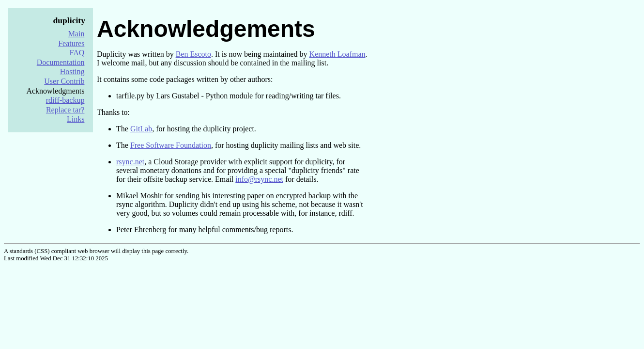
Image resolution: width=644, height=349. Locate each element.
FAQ (77, 53)
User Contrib (64, 81)
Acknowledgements (206, 29)
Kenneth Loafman (337, 54)
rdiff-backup (65, 100)
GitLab (141, 129)
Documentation (61, 62)
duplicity (69, 20)
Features (71, 43)
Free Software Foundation (171, 145)
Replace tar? (65, 110)
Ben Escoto (193, 54)
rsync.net (130, 162)
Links (76, 119)
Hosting (72, 71)
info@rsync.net (259, 179)
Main (77, 34)
